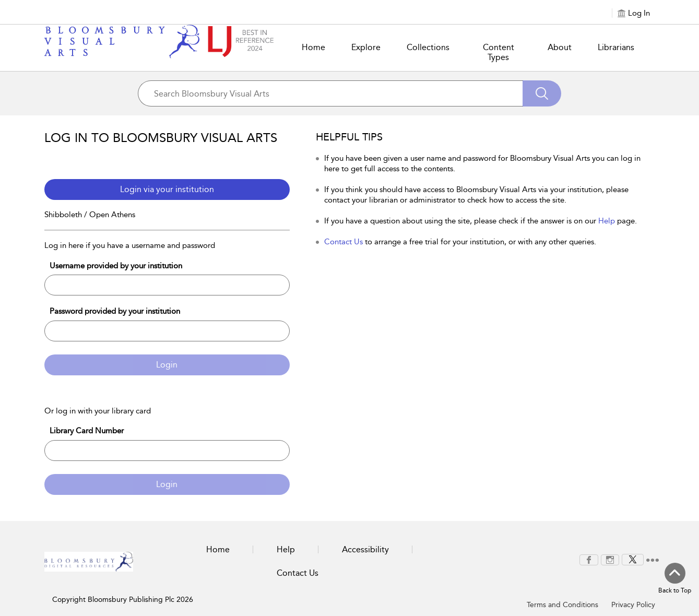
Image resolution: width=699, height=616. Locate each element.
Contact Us (343, 242)
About (560, 47)
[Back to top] (675, 579)
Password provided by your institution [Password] (115, 311)
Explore (366, 47)
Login (167, 365)
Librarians (616, 47)
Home (313, 47)
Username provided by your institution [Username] (116, 266)
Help (607, 221)
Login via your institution (167, 189)
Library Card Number (87, 431)
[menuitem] (589, 560)
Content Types (499, 52)
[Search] (542, 93)
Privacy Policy (633, 605)
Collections (428, 47)
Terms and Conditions (562, 605)
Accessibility (365, 549)
